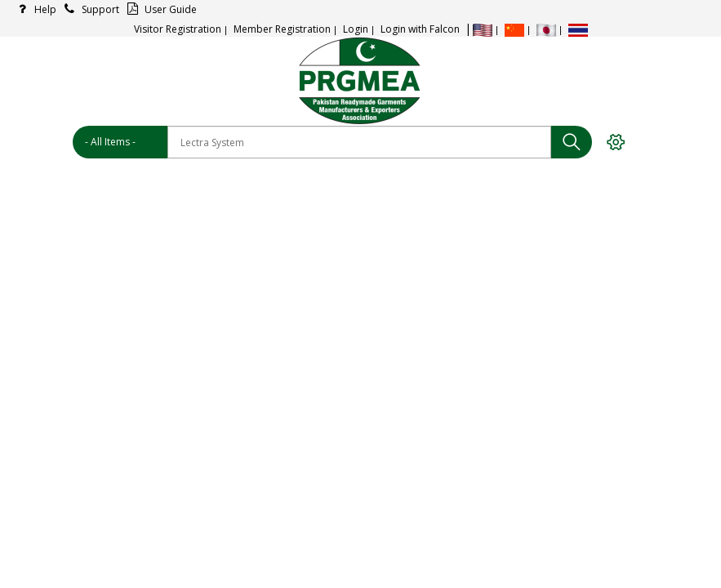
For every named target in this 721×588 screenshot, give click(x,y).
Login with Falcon (420, 29)
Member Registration (282, 29)
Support (89, 9)
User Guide (160, 9)
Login (356, 29)
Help (34, 9)
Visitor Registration (178, 29)
